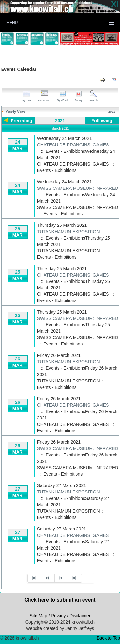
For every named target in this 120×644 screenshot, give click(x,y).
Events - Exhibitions (57, 170)
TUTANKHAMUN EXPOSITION (68, 232)
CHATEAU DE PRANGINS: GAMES (73, 145)
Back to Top (108, 638)
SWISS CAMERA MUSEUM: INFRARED (78, 188)
